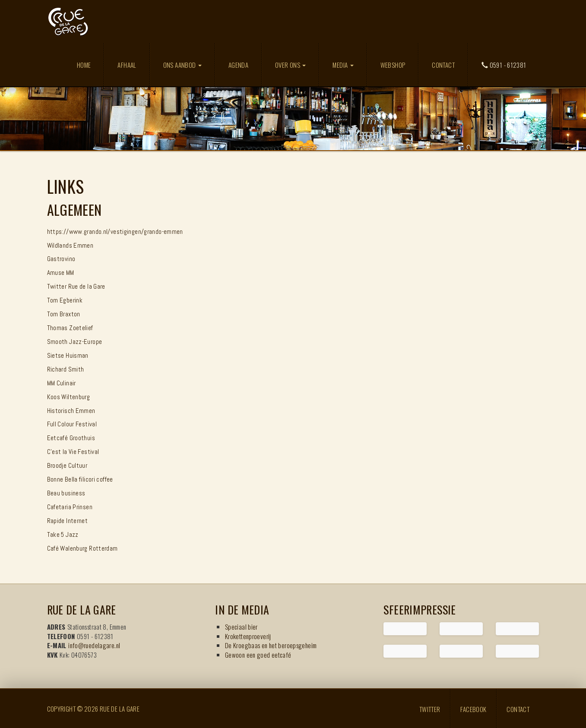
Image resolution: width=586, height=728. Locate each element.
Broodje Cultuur (67, 465)
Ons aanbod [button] (182, 65)
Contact (443, 65)
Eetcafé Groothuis (71, 438)
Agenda (238, 65)
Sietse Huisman (68, 355)
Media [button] (343, 65)
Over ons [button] (290, 65)
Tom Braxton (64, 314)
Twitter (430, 709)
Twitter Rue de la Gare (76, 286)
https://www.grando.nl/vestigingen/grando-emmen (115, 232)
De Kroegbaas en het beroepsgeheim (271, 645)
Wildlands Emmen (70, 245)
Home (84, 65)
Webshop (393, 65)
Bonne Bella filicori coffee (80, 479)
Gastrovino (61, 259)
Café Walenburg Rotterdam (82, 548)
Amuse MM (61, 273)
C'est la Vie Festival (73, 452)
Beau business (66, 493)
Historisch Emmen (71, 411)
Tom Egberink (65, 300)
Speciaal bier (241, 627)
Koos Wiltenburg (69, 397)
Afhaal (127, 65)
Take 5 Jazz (63, 534)
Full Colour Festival (72, 424)
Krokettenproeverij (248, 636)
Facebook (473, 709)
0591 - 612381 (504, 65)
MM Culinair (62, 383)
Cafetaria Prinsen (70, 507)
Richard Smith (66, 369)
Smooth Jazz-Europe (75, 342)
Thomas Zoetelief (70, 328)
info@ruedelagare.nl (94, 645)
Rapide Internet (68, 521)
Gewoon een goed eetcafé (258, 655)
